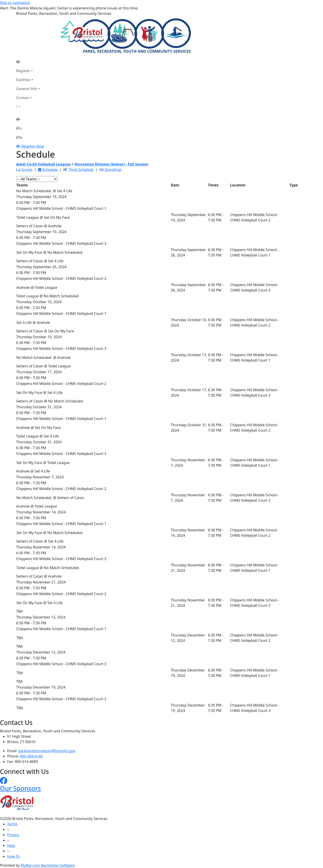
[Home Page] (28, 62)
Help (11, 846)
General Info (27, 89)
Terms (12, 824)
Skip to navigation (15, 3)
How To (13, 856)
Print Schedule (78, 170)
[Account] (28, 107)
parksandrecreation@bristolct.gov (47, 751)
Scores (24, 170)
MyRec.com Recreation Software (48, 865)
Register (23, 71)
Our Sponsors (20, 788)
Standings (110, 170)
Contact (23, 98)
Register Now (33, 146)
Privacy (13, 835)
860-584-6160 (31, 756)
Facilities (23, 80)
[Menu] (19, 137)
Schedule (48, 170)
